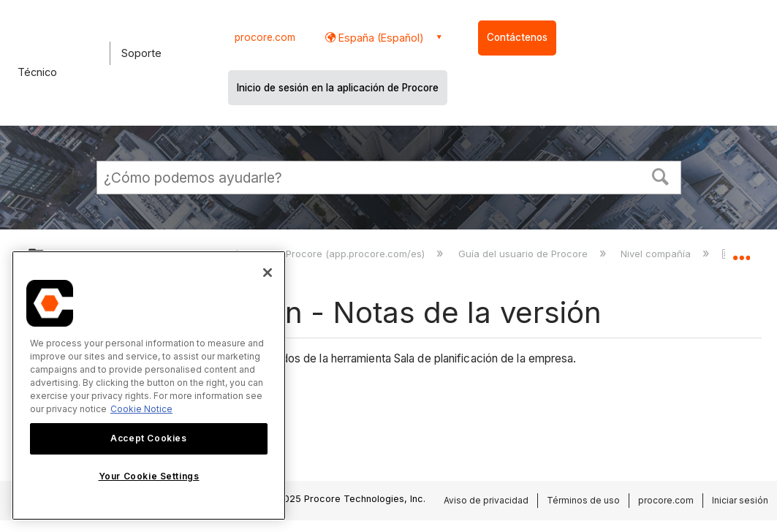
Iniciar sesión (740, 500)
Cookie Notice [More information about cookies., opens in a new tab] (141, 409)
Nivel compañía (657, 254)
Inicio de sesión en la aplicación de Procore (338, 88)
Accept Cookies (148, 438)
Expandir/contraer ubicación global (741, 252)
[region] (149, 385)
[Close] (268, 273)
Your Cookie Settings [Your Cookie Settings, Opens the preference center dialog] (149, 476)
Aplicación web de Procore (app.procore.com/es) (312, 254)
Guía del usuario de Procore (524, 254)
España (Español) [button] (380, 38)
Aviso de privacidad (486, 500)
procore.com (265, 37)
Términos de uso (583, 500)
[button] (660, 175)
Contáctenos (517, 37)
